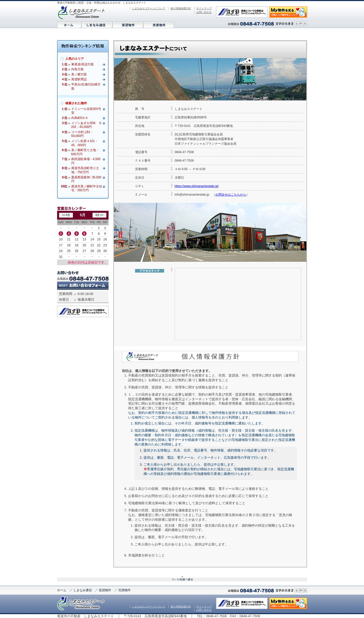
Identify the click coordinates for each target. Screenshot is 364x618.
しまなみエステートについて (149, 8)
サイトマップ (204, 8)
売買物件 (125, 590)
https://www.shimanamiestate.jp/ (197, 186)
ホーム (62, 590)
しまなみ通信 (83, 590)
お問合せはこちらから (231, 195)
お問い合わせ (204, 12)
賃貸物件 (105, 590)
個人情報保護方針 (181, 8)
